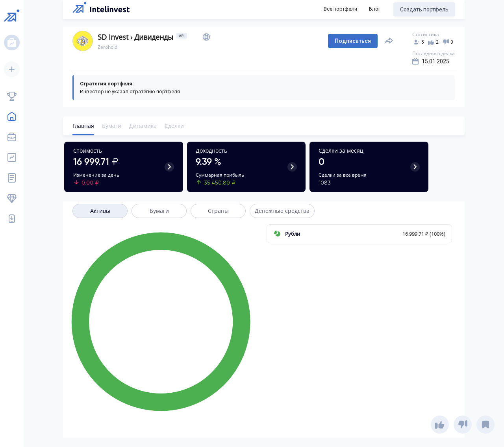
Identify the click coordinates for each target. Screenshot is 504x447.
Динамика (143, 126)
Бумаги (112, 126)
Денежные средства (282, 211)
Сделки (174, 126)
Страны (218, 211)
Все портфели (340, 9)
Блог (375, 9)
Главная (83, 126)
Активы (100, 211)
